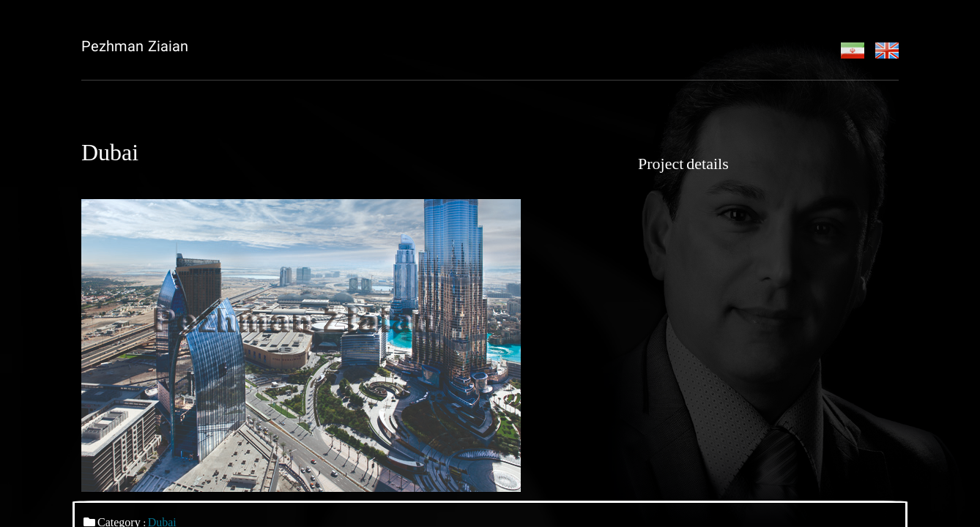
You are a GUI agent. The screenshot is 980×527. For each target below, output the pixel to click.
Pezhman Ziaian (135, 48)
